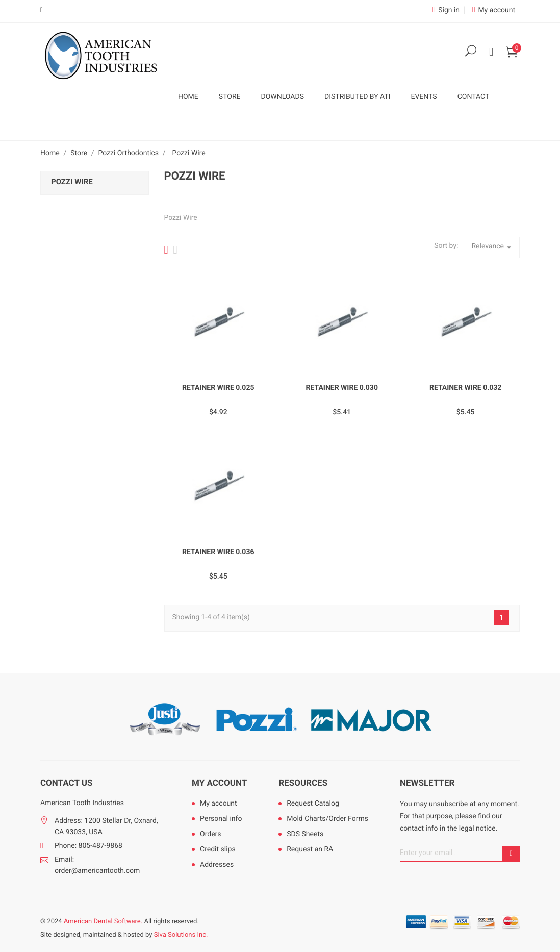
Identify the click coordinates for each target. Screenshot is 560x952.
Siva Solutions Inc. (181, 935)
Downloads (283, 97)
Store (230, 97)
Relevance (493, 247)
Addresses (217, 865)
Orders (211, 834)
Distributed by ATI (358, 97)
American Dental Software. (103, 922)
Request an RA (310, 849)
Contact (474, 97)
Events (424, 97)
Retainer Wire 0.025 (218, 388)
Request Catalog (313, 804)
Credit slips (218, 849)
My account (219, 783)
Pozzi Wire (72, 182)
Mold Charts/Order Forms (327, 819)
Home (188, 97)
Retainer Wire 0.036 (218, 552)
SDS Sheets (305, 834)
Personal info (221, 819)
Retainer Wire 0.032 (466, 388)
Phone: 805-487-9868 (88, 846)
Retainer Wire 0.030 (342, 388)
